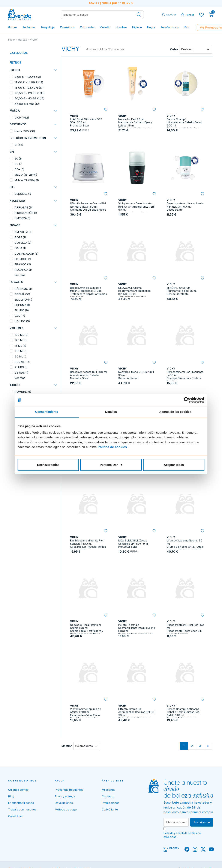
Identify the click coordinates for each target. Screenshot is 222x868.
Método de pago (66, 809)
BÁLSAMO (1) (23, 289)
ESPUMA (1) (22, 305)
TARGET (15, 385)
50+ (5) (19, 169)
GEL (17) (20, 316)
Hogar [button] (151, 27)
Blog (11, 796)
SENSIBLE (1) (23, 194)
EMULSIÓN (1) (23, 299)
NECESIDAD (17, 201)
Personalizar (111, 465)
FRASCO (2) (23, 264)
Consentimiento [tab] (47, 412)
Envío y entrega (65, 796)
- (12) (28, 77)
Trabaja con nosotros (22, 809)
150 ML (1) (21, 351)
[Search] (102, 15)
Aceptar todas (174, 465)
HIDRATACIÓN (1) (26, 213)
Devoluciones (64, 803)
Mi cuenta (108, 790)
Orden (174, 49)
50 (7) (19, 164)
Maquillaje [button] (48, 27)
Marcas (12, 27)
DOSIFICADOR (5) (26, 254)
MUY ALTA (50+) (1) (27, 180)
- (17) (29, 88)
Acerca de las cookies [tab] (175, 412)
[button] (211, 15)
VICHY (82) (22, 117)
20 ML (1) (20, 356)
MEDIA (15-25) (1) (26, 175)
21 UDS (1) (21, 367)
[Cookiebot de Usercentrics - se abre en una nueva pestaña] (186, 400)
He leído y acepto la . (182, 835)
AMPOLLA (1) (23, 232)
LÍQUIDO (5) (22, 321)
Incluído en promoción (28, 138)
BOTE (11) (21, 237)
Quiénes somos (18, 790)
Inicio (11, 40)
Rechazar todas (48, 465)
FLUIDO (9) (22, 310)
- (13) (29, 93)
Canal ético (16, 816)
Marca (15, 111)
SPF (12, 152)
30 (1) (18, 158)
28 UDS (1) (21, 372)
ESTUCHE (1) (23, 259)
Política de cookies (112, 447)
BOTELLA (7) (23, 243)
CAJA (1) (20, 248)
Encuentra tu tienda (21, 803)
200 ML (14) (22, 362)
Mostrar (67, 746)
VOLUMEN (17, 328)
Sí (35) (19, 145)
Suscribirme (202, 822)
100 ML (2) (21, 335)
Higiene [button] (137, 27)
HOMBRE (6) (23, 392)
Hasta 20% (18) (25, 131)
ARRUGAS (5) (24, 207)
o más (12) (27, 104)
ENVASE (15, 225)
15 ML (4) (20, 346)
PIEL (12, 187)
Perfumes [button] (29, 27)
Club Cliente (110, 809)
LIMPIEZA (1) (22, 218)
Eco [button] (187, 27)
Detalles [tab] (111, 412)
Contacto (108, 796)
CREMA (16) (22, 294)
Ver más (20, 275)
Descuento (18, 124)
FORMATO (16, 282)
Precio (15, 70)
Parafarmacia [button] (170, 27)
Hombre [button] (121, 27)
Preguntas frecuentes (69, 790)
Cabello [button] (105, 27)
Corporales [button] (87, 27)
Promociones (111, 803)
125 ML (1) (21, 340)
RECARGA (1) (23, 270)
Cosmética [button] (67, 27)
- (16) (29, 98)
